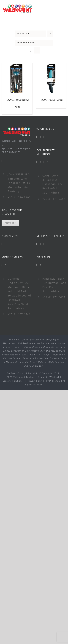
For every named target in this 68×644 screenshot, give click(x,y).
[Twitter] (40, 162)
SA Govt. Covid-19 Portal (21, 373)
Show (26, 43)
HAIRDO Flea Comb (51, 100)
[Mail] (2, 161)
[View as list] (37, 50)
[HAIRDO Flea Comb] (51, 65)
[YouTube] (40, 137)
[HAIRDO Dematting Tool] (17, 65)
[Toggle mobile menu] (66, 9)
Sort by (23, 33)
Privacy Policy (35, 381)
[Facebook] (37, 137)
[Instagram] (44, 137)
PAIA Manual (53, 381)
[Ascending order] (50, 34)
